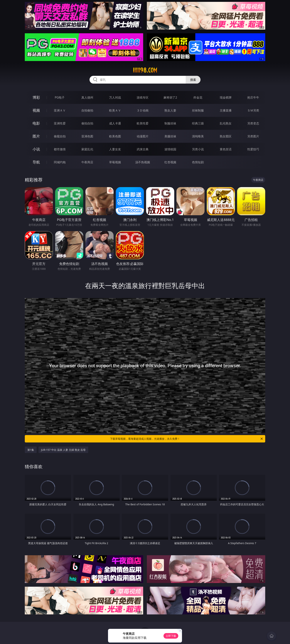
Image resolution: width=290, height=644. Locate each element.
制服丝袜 (170, 123)
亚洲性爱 (60, 123)
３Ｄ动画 (143, 110)
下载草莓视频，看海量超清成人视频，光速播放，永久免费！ (187, 439)
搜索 (193, 80)
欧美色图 (115, 136)
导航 (36, 162)
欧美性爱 (143, 123)
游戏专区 (143, 97)
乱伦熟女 (226, 123)
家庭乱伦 (87, 149)
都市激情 (60, 149)
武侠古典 (143, 149)
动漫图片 (143, 136)
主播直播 (226, 110)
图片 (36, 136)
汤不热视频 (143, 162)
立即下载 (171, 636)
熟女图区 (226, 136)
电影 (36, 123)
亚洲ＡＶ (60, 110)
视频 (36, 110)
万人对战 (115, 97)
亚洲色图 (87, 136)
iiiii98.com (145, 70)
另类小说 (198, 149)
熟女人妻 (170, 110)
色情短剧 (198, 162)
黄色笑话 (226, 149)
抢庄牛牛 (253, 97)
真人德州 (87, 97)
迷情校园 (170, 149)
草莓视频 (115, 162)
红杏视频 (170, 162)
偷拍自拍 (87, 123)
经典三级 (198, 123)
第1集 (31, 450)
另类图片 (253, 136)
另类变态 (253, 123)
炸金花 (198, 97)
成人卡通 (115, 123)
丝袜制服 (198, 110)
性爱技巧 (253, 149)
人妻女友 (115, 149)
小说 (36, 149)
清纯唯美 (198, 136)
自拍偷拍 (87, 110)
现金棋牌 (226, 97)
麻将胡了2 (170, 97)
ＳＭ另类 (253, 110)
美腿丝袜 (170, 136)
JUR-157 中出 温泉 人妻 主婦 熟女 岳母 (63, 450)
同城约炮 (60, 162)
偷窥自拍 (60, 136)
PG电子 (60, 97)
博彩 (36, 97)
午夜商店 (87, 162)
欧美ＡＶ (115, 110)
